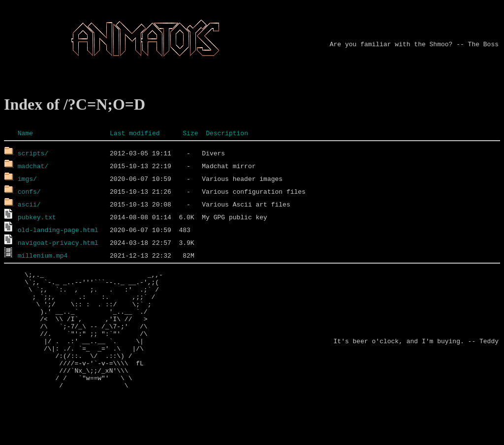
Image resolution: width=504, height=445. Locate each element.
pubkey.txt (37, 217)
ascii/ (29, 204)
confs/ (29, 191)
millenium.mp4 (43, 255)
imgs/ (27, 178)
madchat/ (33, 166)
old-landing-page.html (58, 230)
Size (190, 133)
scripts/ (33, 153)
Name (25, 133)
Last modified (135, 133)
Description (227, 133)
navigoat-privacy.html (58, 242)
